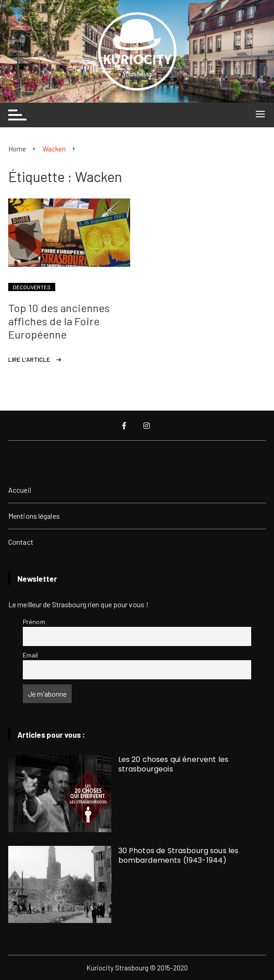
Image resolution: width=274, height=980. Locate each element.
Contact (21, 542)
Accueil (20, 490)
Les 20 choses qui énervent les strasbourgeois (174, 764)
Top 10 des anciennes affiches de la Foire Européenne (59, 321)
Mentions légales (34, 516)
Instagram (147, 426)
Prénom (34, 622)
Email (31, 655)
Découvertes (32, 287)
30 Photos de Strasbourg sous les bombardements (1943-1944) (179, 855)
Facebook (124, 426)
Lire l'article (29, 359)
